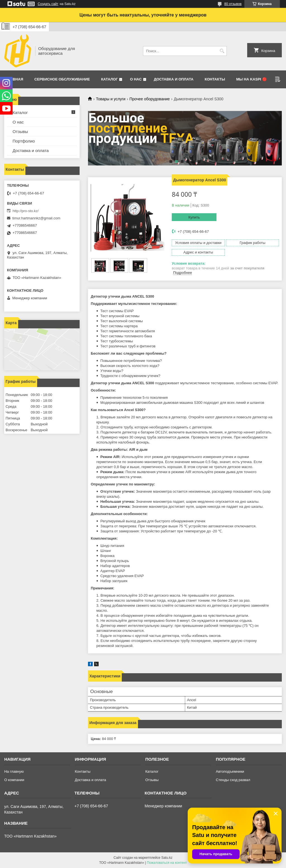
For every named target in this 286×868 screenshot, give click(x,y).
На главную (14, 771)
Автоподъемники (230, 771)
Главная (14, 79)
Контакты (215, 79)
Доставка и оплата (174, 79)
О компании (14, 780)
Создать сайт (48, 4)
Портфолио (24, 141)
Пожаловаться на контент (167, 863)
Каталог (109, 79)
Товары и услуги (111, 99)
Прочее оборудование (150, 99)
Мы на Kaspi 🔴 (252, 79)
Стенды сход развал (233, 780)
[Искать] (222, 51)
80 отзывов (233, 4)
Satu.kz (167, 858)
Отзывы (20, 131)
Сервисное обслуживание (62, 79)
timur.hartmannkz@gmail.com (36, 218)
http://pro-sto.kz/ (26, 211)
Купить (194, 217)
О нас (136, 79)
